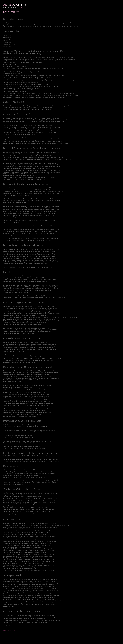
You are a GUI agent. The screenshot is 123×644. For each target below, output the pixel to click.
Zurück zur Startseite (9, 630)
